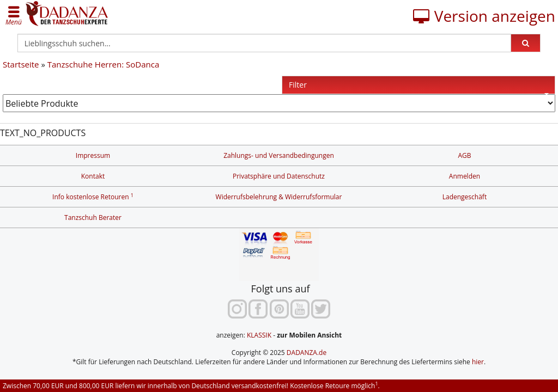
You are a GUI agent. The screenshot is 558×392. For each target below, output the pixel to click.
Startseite (21, 64)
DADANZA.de (307, 353)
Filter (419, 87)
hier (478, 362)
